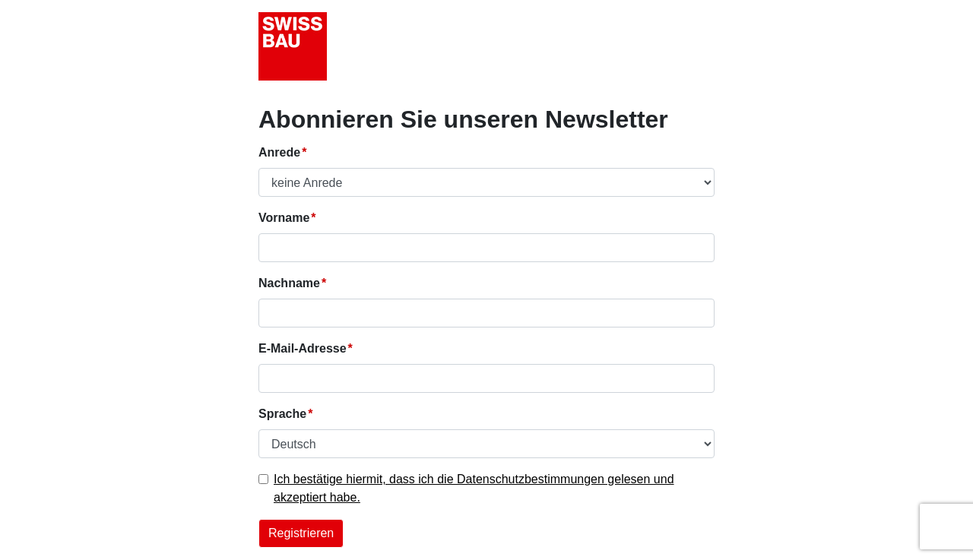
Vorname (284, 218)
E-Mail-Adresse (303, 348)
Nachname (289, 283)
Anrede (279, 152)
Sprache (282, 414)
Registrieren (301, 533)
